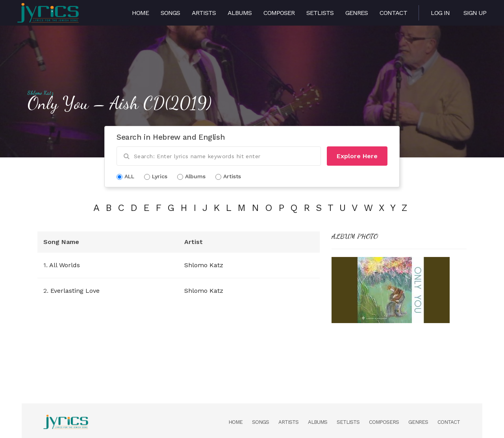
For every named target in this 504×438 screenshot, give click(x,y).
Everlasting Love (75, 291)
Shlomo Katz (40, 93)
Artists (204, 13)
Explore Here (357, 156)
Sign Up (475, 13)
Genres (357, 13)
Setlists (320, 13)
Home (140, 13)
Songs (170, 13)
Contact (393, 13)
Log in (440, 13)
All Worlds (65, 265)
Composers (384, 422)
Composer (279, 13)
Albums (240, 13)
